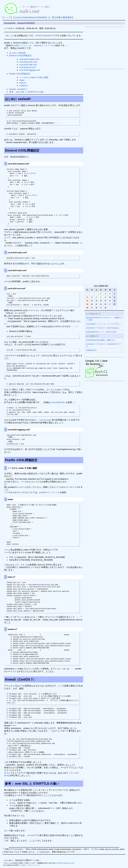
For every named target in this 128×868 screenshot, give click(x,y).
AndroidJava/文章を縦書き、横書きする (101, 340)
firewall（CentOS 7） (19, 89)
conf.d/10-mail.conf (28, 65)
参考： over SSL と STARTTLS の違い (27, 92)
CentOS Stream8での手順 (47, 36)
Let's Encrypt (45, 420)
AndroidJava (29, 17)
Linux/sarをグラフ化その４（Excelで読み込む (103, 328)
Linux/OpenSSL (58, 402)
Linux (18, 17)
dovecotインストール (44, 45)
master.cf (24, 86)
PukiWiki (41, 17)
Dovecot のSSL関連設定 (20, 55)
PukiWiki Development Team (65, 863)
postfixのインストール (50, 492)
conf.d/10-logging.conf (30, 70)
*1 (81, 616)
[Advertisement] (104, 48)
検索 (59, 17)
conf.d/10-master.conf (29, 59)
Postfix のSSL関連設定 (20, 74)
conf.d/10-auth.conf (28, 62)
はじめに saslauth (18, 53)
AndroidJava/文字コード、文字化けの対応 (101, 332)
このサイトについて (33, 865)
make (22, 80)
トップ (7, 17)
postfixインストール (22, 45)
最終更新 (67, 17)
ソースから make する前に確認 (34, 77)
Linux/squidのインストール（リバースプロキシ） (104, 324)
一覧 (52, 17)
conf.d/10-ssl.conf (28, 67)
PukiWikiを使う (92, 350)
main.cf (23, 83)
